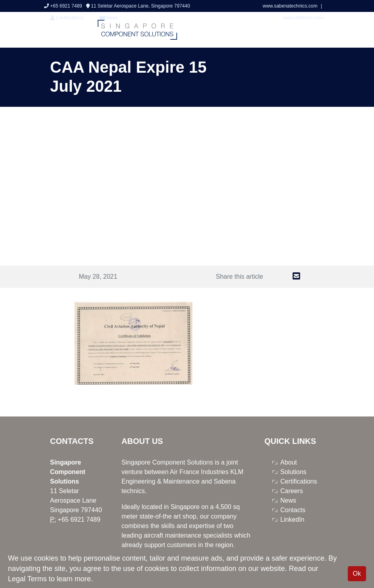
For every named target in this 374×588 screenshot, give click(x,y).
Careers (292, 491)
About (289, 462)
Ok (357, 574)
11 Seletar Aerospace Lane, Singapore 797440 (138, 6)
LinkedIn (292, 520)
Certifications (67, 18)
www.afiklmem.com (304, 18)
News (288, 500)
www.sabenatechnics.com (290, 6)
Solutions (293, 472)
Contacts (293, 510)
